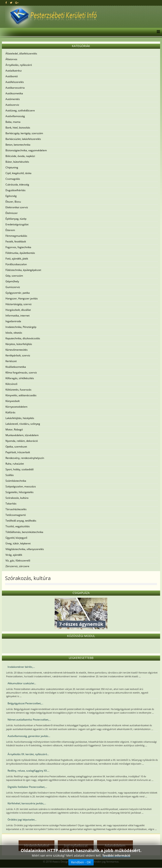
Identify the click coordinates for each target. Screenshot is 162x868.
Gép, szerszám (14, 276)
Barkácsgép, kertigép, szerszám (24, 133)
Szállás (10, 475)
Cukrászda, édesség (17, 185)
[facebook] (6, 3)
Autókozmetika (14, 93)
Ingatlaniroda (13, 321)
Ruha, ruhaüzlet (15, 464)
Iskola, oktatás (14, 333)
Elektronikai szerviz (17, 207)
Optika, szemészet (16, 447)
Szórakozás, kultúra (17, 498)
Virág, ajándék (14, 555)
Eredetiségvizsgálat (17, 224)
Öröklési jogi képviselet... (22, 820)
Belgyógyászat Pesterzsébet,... (25, 703)
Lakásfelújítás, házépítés (20, 418)
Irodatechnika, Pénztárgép (21, 327)
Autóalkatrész (14, 71)
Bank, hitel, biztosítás (18, 128)
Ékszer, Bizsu (13, 202)
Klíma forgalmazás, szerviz (21, 372)
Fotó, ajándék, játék (17, 259)
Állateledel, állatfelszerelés (21, 53)
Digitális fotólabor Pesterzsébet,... (27, 787)
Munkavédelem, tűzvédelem (22, 435)
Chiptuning (12, 167)
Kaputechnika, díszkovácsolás (23, 338)
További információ (116, 855)
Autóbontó (12, 76)
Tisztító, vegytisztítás (18, 526)
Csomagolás (13, 179)
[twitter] (11, 3)
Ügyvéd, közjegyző (16, 538)
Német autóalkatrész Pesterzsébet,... (29, 720)
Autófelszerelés (15, 82)
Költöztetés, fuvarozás (18, 390)
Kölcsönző (11, 384)
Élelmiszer (12, 213)
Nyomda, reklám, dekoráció (22, 441)
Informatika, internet (18, 316)
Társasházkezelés (16, 509)
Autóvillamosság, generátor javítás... (29, 736)
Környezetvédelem (16, 407)
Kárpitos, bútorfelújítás (19, 344)
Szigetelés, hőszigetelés (20, 492)
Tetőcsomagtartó (16, 515)
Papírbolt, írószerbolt (18, 452)
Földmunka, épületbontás (20, 253)
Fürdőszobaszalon (16, 264)
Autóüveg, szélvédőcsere (20, 110)
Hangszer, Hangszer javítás (22, 298)
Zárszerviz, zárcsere (17, 566)
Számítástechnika (16, 481)
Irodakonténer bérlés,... (21, 667)
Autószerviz (12, 105)
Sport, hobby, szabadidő (20, 469)
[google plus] (17, 3)
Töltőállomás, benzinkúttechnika (24, 532)
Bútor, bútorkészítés (17, 162)
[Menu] (157, 32)
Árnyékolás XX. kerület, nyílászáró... (28, 754)
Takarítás (11, 504)
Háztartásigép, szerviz (19, 304)
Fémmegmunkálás (16, 236)
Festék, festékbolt (16, 241)
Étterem (10, 230)
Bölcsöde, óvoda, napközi (20, 156)
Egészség (11, 196)
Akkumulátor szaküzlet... (22, 683)
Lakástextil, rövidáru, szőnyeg (23, 424)
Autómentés (13, 99)
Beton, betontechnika (18, 145)
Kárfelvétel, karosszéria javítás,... (27, 803)
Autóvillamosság (15, 116)
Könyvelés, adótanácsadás (21, 395)
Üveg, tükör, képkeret (18, 543)
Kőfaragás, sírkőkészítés (20, 378)
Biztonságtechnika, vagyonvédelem (26, 150)
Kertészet (11, 361)
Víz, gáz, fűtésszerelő (18, 560)
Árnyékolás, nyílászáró (19, 65)
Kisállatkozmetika (16, 367)
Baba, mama (13, 122)
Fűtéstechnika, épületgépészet (23, 270)
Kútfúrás (10, 412)
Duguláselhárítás (16, 190)
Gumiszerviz (13, 287)
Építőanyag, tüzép (16, 219)
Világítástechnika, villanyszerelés (25, 549)
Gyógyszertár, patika (18, 293)
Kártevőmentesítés (17, 350)
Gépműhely (12, 281)
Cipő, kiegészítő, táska (18, 173)
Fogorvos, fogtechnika (18, 247)
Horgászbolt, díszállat (18, 310)
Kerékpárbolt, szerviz (18, 355)
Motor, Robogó (14, 429)
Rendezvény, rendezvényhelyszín (25, 458)
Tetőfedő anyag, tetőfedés (21, 521)
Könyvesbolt (13, 401)
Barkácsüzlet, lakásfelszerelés (23, 139)
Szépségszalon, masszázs (21, 486)
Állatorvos (11, 59)
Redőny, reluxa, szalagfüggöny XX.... (28, 771)
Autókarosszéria (15, 88)
